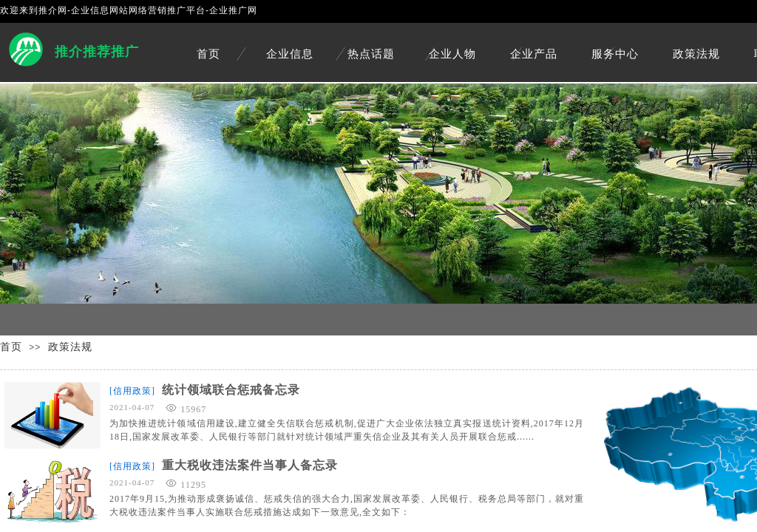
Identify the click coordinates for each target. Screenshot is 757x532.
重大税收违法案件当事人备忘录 (250, 465)
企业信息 (290, 54)
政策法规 (696, 54)
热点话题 (371, 54)
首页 (208, 54)
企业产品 (534, 54)
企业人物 (452, 54)
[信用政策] (132, 391)
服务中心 (615, 54)
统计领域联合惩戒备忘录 (231, 390)
